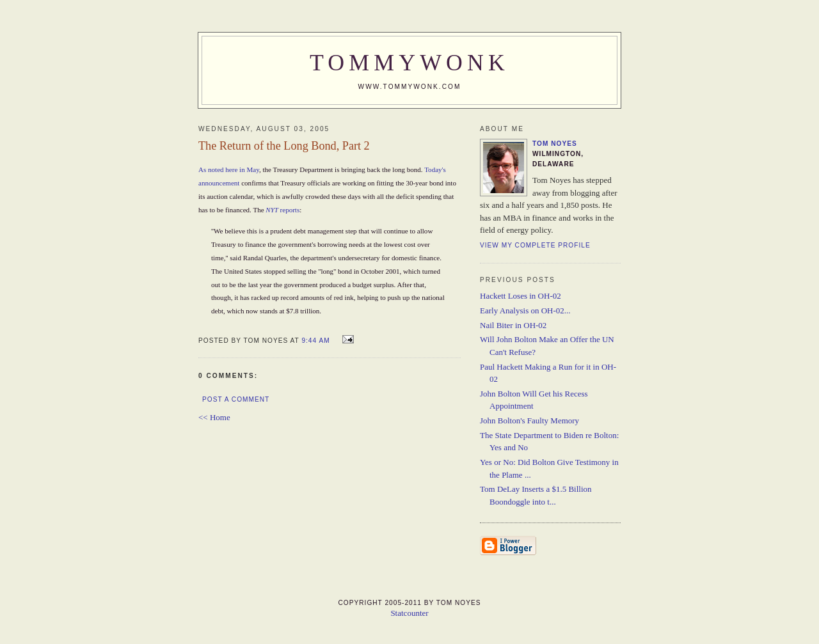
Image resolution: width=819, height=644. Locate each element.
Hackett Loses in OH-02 (521, 296)
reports (282, 210)
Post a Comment (236, 399)
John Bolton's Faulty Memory (529, 420)
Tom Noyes (555, 144)
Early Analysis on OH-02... (525, 310)
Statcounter (409, 613)
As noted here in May (229, 169)
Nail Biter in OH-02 (513, 325)
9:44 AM (315, 341)
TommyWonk (409, 63)
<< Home (214, 417)
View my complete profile (535, 245)
